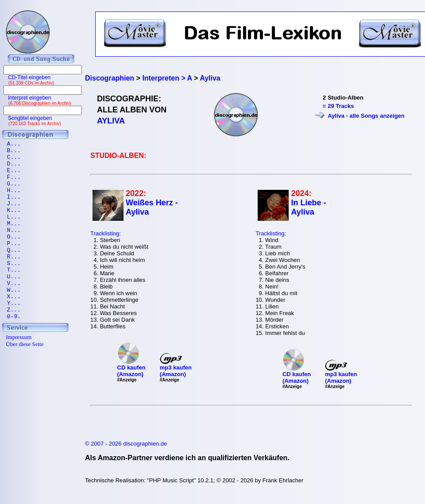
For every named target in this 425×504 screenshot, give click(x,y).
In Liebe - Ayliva (308, 207)
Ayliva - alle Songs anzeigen (366, 116)
